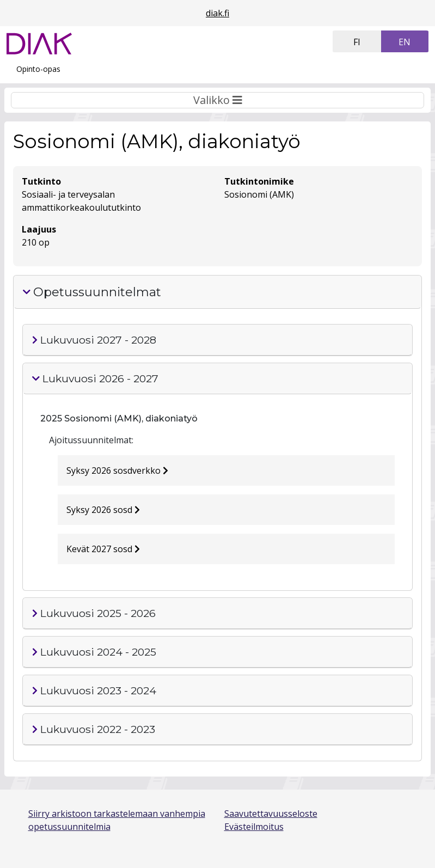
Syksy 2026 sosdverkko (117, 470)
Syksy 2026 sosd (103, 510)
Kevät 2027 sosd (103, 549)
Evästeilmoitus (254, 827)
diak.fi (217, 13)
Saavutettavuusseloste (271, 814)
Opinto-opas (38, 69)
